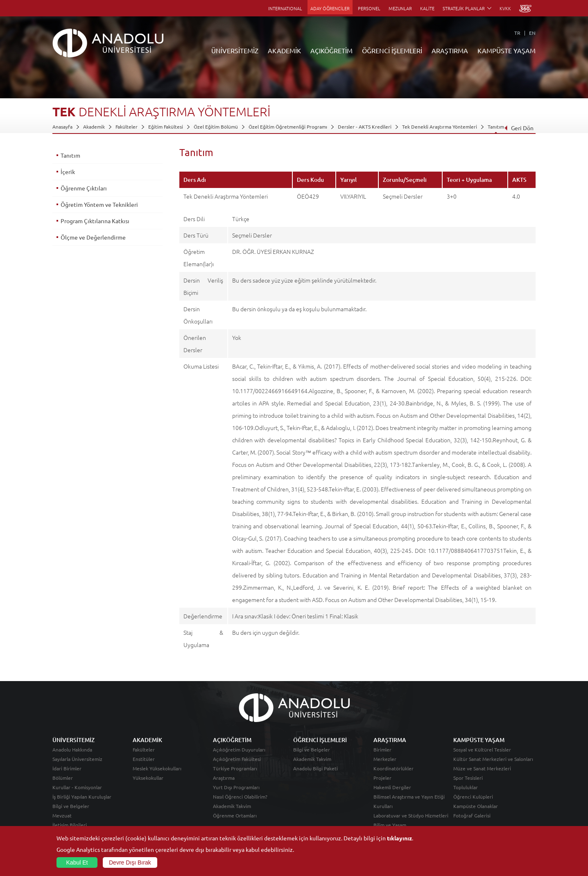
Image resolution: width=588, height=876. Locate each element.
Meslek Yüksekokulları (157, 768)
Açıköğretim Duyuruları (239, 749)
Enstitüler (144, 759)
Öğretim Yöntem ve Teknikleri (99, 204)
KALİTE (427, 8)
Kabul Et (77, 862)
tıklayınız (399, 838)
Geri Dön (519, 128)
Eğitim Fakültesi (166, 127)
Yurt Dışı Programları (236, 787)
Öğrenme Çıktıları (84, 188)
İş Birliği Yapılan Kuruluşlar (82, 797)
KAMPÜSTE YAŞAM (507, 50)
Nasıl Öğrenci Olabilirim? (240, 797)
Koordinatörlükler (394, 768)
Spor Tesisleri (468, 778)
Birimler (382, 749)
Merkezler (385, 759)
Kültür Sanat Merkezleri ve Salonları (493, 759)
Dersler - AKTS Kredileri (365, 127)
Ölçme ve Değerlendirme (93, 237)
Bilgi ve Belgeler (71, 806)
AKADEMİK (284, 50)
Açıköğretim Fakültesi (237, 759)
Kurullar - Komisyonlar (77, 787)
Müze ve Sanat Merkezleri (482, 768)
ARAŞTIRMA (450, 50)
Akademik (94, 127)
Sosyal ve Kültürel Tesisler (482, 749)
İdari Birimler (67, 768)
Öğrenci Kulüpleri (473, 797)
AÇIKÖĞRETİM (331, 50)
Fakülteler (127, 127)
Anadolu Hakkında (72, 749)
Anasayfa (62, 127)
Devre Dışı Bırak (130, 862)
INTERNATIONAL (285, 8)
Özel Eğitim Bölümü (216, 127)
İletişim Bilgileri (70, 825)
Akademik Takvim (232, 806)
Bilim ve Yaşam (390, 825)
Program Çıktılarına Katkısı (95, 221)
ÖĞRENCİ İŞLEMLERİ (392, 50)
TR (517, 33)
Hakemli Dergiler (392, 787)
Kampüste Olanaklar (476, 806)
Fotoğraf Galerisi (472, 815)
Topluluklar (466, 787)
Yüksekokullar (148, 778)
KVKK (505, 8)
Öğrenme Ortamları (235, 815)
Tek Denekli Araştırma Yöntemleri (440, 127)
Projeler (382, 778)
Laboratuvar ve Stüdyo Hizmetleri (411, 815)
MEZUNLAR (400, 8)
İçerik (68, 172)
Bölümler (63, 778)
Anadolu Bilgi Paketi (315, 768)
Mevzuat (62, 815)
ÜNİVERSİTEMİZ (235, 50)
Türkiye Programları (235, 768)
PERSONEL (369, 8)
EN (532, 33)
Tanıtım (496, 127)
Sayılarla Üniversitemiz (77, 759)
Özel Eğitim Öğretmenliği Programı (288, 127)
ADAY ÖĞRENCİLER (330, 8)
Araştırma (224, 778)
